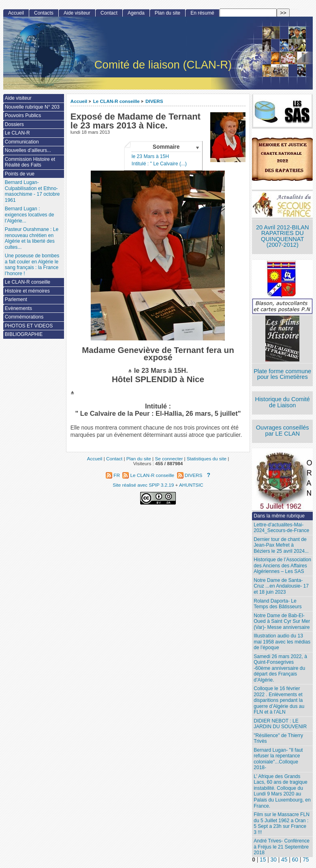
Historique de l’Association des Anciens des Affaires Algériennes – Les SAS (282, 565)
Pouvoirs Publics (23, 115)
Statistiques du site (207, 459)
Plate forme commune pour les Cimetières (282, 374)
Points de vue (20, 174)
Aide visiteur (77, 13)
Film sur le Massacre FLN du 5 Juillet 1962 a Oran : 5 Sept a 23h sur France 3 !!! (282, 823)
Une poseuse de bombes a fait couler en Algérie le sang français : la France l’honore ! (32, 265)
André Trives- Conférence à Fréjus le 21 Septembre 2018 (282, 847)
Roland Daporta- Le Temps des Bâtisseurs (278, 604)
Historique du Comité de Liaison (282, 402)
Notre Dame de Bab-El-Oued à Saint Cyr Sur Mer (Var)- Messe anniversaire (282, 621)
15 (263, 860)
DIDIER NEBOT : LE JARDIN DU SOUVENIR (280, 724)
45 (284, 860)
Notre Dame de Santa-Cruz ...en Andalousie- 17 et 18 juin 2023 (281, 586)
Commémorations (24, 317)
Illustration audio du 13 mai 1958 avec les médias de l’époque (282, 642)
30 (274, 860)
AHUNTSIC (191, 485)
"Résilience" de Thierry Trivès (278, 739)
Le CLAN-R (17, 133)
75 (306, 860)
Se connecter (169, 459)
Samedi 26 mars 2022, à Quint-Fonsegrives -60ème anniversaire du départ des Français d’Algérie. (280, 668)
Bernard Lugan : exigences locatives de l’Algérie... (30, 215)
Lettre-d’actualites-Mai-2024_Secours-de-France (281, 528)
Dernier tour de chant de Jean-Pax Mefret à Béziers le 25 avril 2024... (281, 545)
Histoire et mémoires (27, 291)
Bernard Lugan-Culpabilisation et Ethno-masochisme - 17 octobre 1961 (32, 191)
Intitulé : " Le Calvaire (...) (159, 164)
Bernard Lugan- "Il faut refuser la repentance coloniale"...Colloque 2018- (278, 759)
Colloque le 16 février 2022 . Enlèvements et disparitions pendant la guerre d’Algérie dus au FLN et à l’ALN (279, 700)
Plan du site (168, 13)
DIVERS (154, 101)
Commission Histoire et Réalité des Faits (30, 162)
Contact (109, 13)
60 (295, 860)
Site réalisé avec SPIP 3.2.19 (143, 485)
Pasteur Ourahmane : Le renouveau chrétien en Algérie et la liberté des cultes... (32, 238)
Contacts (44, 13)
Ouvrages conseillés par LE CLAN (283, 431)
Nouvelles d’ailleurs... (28, 150)
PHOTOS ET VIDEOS (29, 326)
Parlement (16, 299)
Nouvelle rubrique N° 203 (32, 107)
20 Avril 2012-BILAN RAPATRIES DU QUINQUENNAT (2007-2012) (282, 236)
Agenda (136, 13)
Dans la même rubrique (279, 516)
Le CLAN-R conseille (116, 101)
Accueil (79, 101)
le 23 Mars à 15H (150, 156)
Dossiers (14, 124)
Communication (22, 142)
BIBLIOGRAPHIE (24, 334)
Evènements (18, 308)
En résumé (202, 13)
